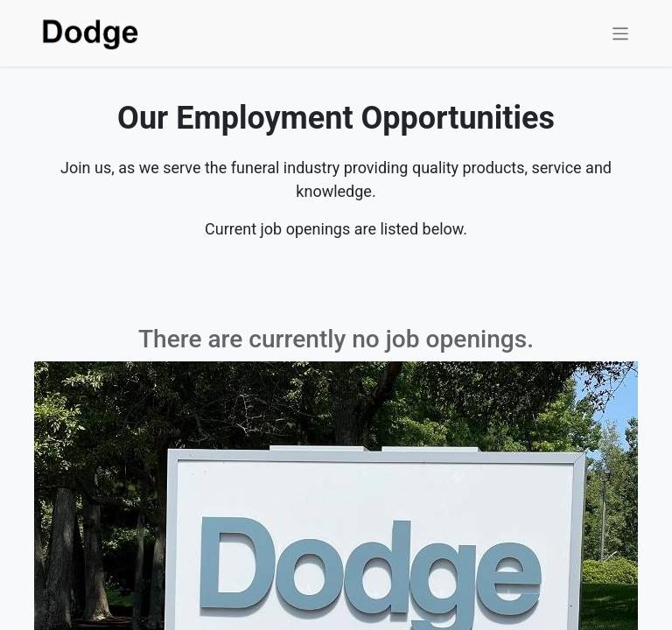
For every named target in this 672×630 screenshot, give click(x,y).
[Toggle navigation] (621, 33)
